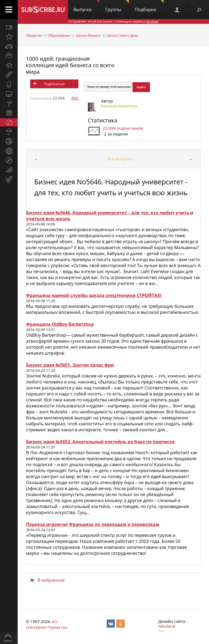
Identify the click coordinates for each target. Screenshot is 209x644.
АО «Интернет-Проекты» (47, 624)
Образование (59, 35)
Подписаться (54, 84)
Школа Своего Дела (122, 35)
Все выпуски (120, 159)
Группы (117, 6)
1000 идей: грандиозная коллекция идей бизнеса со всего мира (70, 65)
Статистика (103, 120)
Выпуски (87, 6)
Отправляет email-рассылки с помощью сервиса (113, 21)
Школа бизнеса (88, 35)
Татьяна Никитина (119, 106)
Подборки (149, 6)
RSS (75, 98)
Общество (34, 35)
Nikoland (167, 626)
